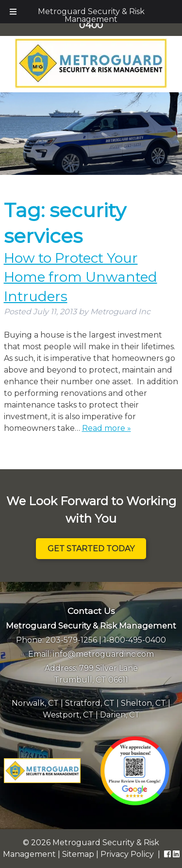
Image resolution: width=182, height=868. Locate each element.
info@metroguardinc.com (103, 654)
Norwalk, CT (35, 703)
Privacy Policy (127, 854)
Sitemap (78, 854)
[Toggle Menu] (13, 12)
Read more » (107, 428)
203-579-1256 (71, 640)
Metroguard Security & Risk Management (91, 15)
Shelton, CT (143, 703)
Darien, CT (120, 715)
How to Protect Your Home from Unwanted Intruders (81, 277)
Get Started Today (91, 549)
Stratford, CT (90, 703)
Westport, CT (68, 715)
